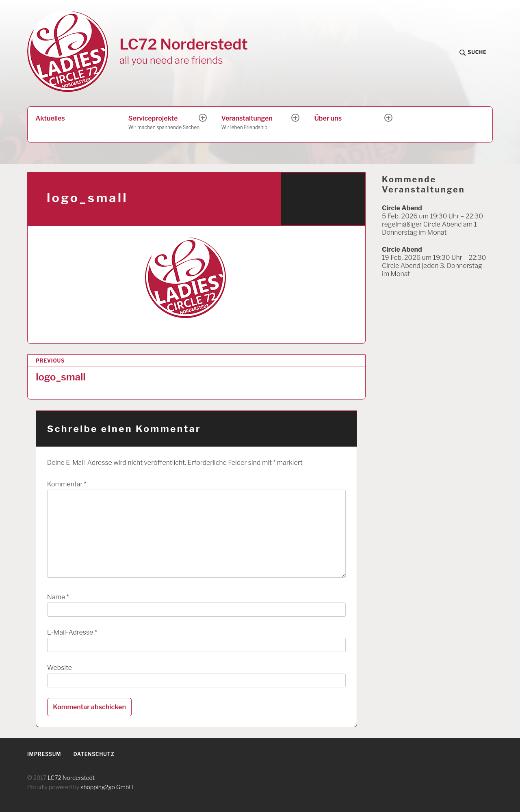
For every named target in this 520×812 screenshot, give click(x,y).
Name (58, 597)
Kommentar (67, 484)
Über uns (328, 118)
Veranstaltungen (257, 123)
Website (60, 668)
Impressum (44, 754)
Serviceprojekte (164, 123)
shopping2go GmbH (107, 787)
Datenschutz (94, 754)
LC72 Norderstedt (184, 44)
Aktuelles (50, 118)
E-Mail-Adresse (72, 632)
